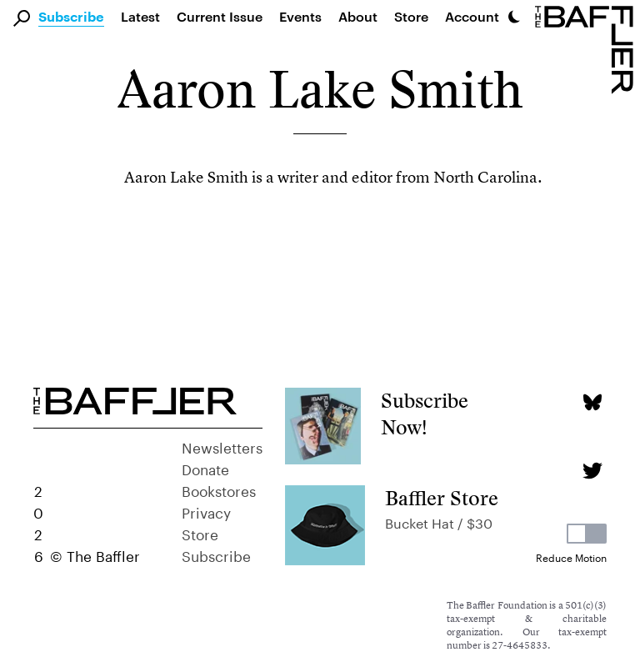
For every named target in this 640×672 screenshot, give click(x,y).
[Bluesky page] (592, 402)
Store (200, 533)
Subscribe (71, 18)
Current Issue (220, 16)
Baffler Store (442, 498)
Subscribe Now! (425, 414)
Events (300, 16)
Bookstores (219, 489)
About (358, 16)
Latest (140, 16)
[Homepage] (587, 48)
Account (472, 16)
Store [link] (411, 16)
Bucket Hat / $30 (439, 522)
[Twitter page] (592, 471)
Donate (205, 468)
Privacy (206, 511)
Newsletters (222, 446)
